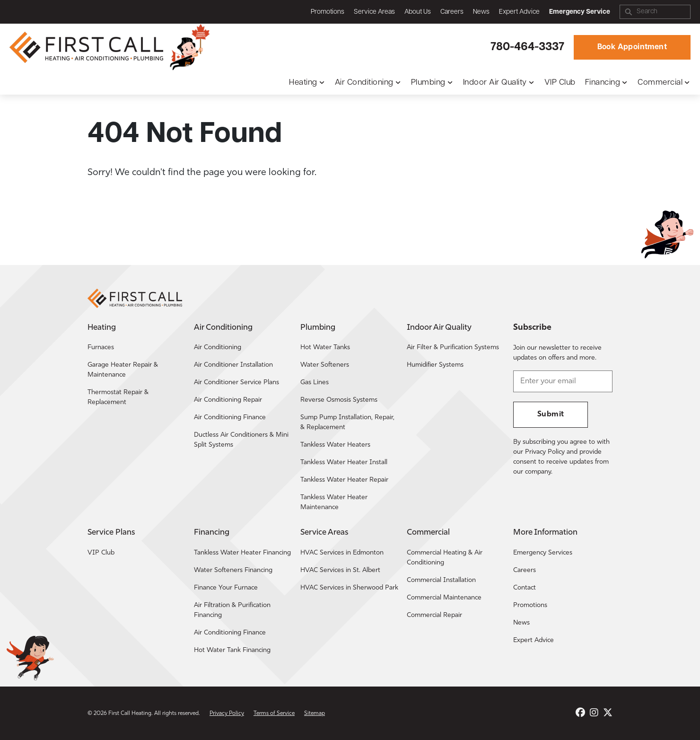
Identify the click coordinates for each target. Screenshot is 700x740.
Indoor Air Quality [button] (495, 83)
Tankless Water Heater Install (344, 462)
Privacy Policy (227, 714)
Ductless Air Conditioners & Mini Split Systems (241, 440)
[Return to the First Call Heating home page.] (87, 47)
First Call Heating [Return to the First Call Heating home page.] (130, 714)
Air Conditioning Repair (228, 400)
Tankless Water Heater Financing (242, 553)
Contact (525, 588)
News (481, 12)
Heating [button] (303, 83)
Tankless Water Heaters (335, 445)
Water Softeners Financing (233, 570)
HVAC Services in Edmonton (342, 553)
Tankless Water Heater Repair (344, 480)
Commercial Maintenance (444, 598)
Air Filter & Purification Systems (453, 348)
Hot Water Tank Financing (232, 650)
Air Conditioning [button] (364, 83)
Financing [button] (603, 83)
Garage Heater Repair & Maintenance (123, 370)
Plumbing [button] (428, 83)
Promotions (328, 12)
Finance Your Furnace (226, 588)
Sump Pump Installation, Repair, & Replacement (347, 423)
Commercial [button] (660, 83)
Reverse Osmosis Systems (339, 400)
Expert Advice (519, 12)
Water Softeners (325, 365)
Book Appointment (632, 47)
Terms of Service (274, 714)
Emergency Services (543, 553)
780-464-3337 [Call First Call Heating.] (527, 47)
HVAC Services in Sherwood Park (349, 588)
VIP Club (560, 83)
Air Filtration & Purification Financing (232, 610)
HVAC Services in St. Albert (340, 570)
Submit (551, 414)
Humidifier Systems (435, 365)
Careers (452, 12)
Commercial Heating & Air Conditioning (445, 558)
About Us (418, 12)
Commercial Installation (441, 580)
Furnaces (101, 348)
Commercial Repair (434, 615)
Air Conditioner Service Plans (236, 383)
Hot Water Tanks (325, 348)
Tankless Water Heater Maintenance (334, 502)
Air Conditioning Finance (230, 418)
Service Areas (374, 12)
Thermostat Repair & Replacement (118, 397)
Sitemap (315, 714)
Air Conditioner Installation (233, 365)
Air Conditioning (218, 348)
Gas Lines (315, 383)
